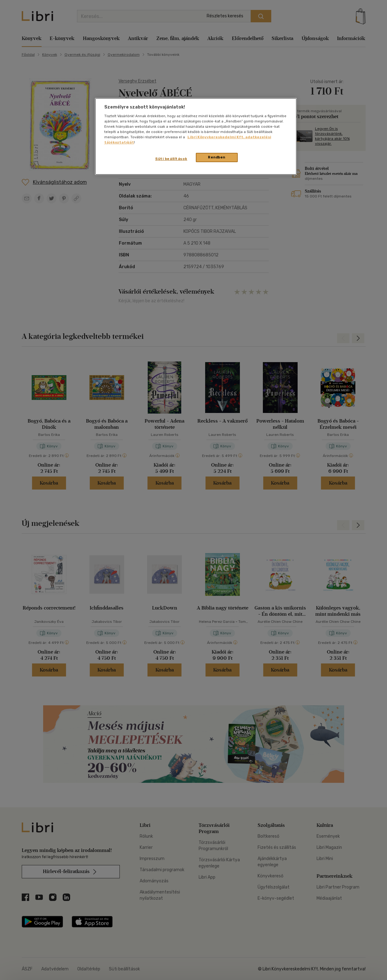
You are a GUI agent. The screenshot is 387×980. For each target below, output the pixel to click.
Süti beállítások (171, 159)
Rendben (217, 157)
